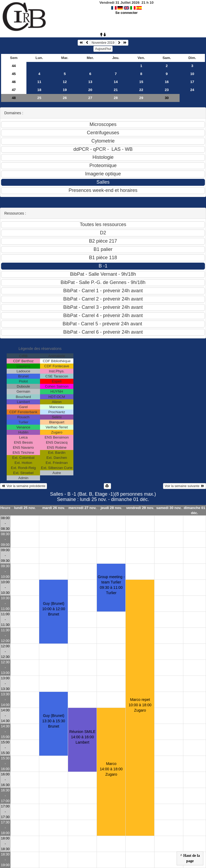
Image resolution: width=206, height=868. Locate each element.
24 (192, 90)
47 (14, 90)
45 (14, 74)
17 (192, 82)
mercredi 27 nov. (82, 508)
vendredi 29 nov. (140, 508)
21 (116, 90)
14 (116, 82)
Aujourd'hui (103, 49)
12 (65, 82)
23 (167, 90)
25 (39, 98)
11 (39, 82)
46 (14, 82)
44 (14, 66)
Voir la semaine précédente (23, 486)
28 (116, 98)
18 (39, 90)
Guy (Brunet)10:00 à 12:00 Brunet (54, 609)
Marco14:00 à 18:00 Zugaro (111, 769)
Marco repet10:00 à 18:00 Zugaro (140, 705)
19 (65, 90)
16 (167, 82)
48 (14, 98)
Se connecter (126, 13)
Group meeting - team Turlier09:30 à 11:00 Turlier (111, 585)
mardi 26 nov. (54, 508)
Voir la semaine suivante (185, 486)
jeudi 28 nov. (111, 508)
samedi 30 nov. (169, 508)
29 (141, 98)
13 (90, 82)
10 (192, 74)
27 (90, 98)
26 (65, 98)
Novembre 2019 (103, 43)
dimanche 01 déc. (194, 510)
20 (90, 90)
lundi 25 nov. (25, 508)
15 (141, 82)
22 (141, 90)
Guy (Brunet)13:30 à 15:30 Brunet (54, 721)
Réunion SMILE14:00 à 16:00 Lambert (82, 737)
